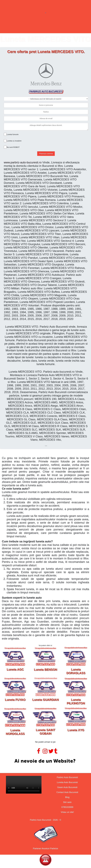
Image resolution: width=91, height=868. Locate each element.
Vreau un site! (67, 812)
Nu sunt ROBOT (13, 147)
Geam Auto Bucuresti (67, 787)
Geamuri (50, 27)
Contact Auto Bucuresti (67, 792)
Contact (65, 27)
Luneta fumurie (13, 134)
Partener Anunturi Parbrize (45, 849)
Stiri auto (67, 802)
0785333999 (67, 807)
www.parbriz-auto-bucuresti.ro (23, 162)
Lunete (35, 27)
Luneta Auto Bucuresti (67, 782)
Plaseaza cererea (46, 154)
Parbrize (21, 27)
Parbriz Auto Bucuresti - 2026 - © (45, 820)
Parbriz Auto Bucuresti (67, 777)
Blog (67, 797)
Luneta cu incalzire (14, 141)
